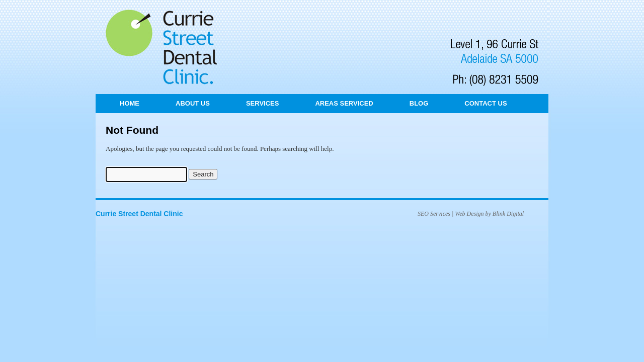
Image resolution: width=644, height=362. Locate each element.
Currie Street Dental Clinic (139, 214)
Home (130, 103)
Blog (419, 103)
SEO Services (434, 214)
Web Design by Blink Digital (489, 214)
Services (263, 103)
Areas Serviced (344, 103)
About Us (193, 103)
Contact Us (486, 103)
